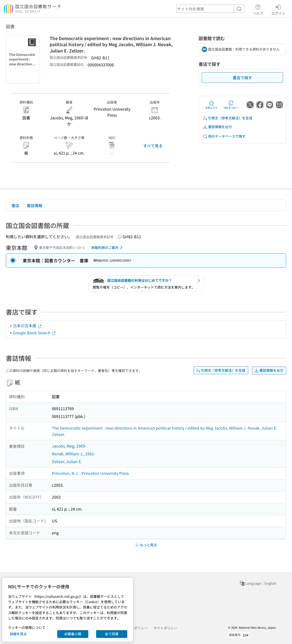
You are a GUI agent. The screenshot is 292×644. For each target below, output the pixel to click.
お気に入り (211, 105)
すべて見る (153, 146)
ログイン (278, 9)
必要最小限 (73, 634)
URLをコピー (231, 105)
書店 (15, 205)
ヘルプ (258, 9)
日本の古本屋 (27, 326)
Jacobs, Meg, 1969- (69, 446)
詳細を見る (18, 634)
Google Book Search (35, 333)
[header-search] (210, 9)
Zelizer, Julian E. (67, 461)
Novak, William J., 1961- (74, 454)
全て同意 (112, 634)
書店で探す (242, 78)
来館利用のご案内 (108, 247)
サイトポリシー (165, 628)
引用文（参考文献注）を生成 (228, 118)
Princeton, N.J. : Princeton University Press (90, 473)
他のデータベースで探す (224, 136)
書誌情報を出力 (217, 127)
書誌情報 (35, 205)
